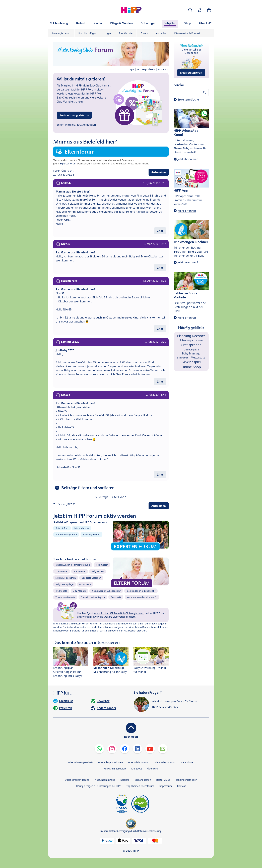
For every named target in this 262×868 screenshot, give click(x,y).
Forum (144, 33)
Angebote (137, 769)
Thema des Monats (65, 597)
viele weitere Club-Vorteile (113, 617)
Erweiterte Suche (188, 100)
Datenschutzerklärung (77, 780)
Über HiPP (153, 769)
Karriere (125, 780)
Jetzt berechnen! (188, 262)
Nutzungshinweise (105, 780)
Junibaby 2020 (65, 350)
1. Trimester (102, 565)
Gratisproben (191, 345)
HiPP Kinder (187, 762)
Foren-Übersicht (63, 171)
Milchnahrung (82, 528)
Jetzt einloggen (87, 125)
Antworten (159, 172)
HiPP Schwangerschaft (80, 762)
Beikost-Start (62, 528)
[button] (190, 10)
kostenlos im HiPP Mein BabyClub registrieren (119, 613)
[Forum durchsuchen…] (191, 92)
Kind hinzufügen (88, 33)
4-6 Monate (61, 591)
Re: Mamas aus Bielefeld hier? (76, 252)
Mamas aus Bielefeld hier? (73, 192)
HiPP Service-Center (165, 707)
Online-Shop (191, 367)
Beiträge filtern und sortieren (88, 488)
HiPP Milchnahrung (139, 762)
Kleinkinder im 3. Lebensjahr (141, 591)
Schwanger (186, 340)
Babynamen (97, 571)
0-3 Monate (85, 584)
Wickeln (199, 341)
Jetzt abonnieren (188, 159)
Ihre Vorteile (126, 33)
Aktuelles (161, 33)
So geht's (163, 69)
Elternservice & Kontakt (187, 33)
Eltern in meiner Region (93, 597)
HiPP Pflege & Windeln (111, 762)
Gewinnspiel (191, 362)
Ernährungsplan (191, 350)
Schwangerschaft (91, 534)
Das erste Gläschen (91, 578)
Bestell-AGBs (163, 780)
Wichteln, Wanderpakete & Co (142, 597)
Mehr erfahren (187, 211)
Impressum (166, 786)
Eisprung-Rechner (191, 336)
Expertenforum (68, 164)
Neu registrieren (61, 33)
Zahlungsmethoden (186, 780)
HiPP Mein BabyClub (115, 769)
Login (108, 33)
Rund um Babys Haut (66, 534)
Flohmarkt (116, 597)
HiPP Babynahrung (165, 762)
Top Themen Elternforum (140, 786)
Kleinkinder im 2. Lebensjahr (106, 591)
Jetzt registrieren (146, 69)
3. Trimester (80, 571)
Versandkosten (143, 780)
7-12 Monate (79, 591)
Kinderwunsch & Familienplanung (73, 565)
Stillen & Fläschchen (66, 578)
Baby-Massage (191, 353)
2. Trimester (62, 571)
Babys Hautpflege (64, 584)
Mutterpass (198, 357)
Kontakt (181, 786)
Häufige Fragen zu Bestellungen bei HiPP (99, 786)
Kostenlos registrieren (74, 115)
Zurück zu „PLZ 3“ (64, 175)
